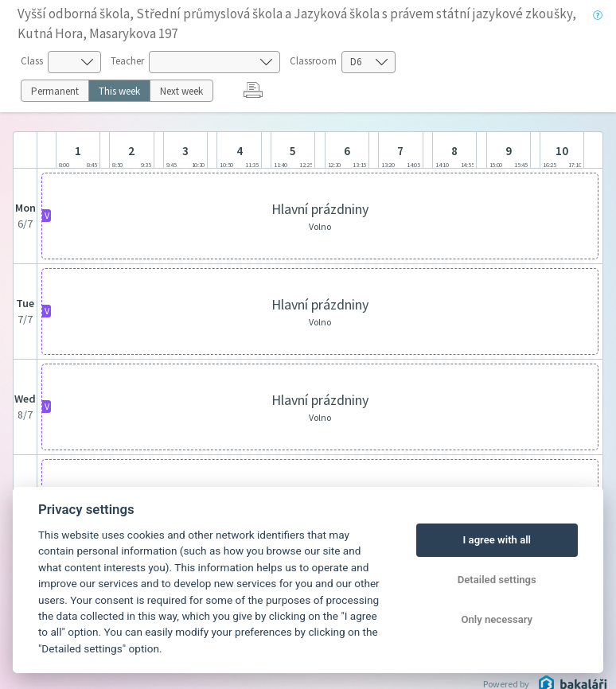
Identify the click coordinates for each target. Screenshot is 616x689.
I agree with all (497, 540)
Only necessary (497, 619)
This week (119, 91)
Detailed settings (497, 580)
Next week (181, 91)
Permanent (55, 91)
